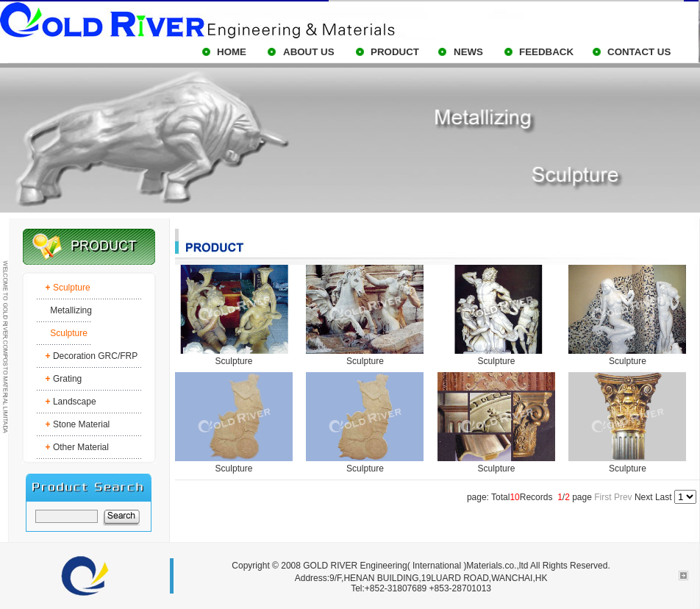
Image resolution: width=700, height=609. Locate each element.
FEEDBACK (546, 52)
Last (664, 497)
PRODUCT (395, 52)
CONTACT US (639, 52)
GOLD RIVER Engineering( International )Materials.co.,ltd (415, 566)
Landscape (75, 402)
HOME (232, 52)
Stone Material (81, 424)
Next (644, 497)
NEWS (468, 52)
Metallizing (71, 310)
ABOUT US (309, 52)
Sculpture (234, 361)
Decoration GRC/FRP (95, 356)
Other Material (81, 447)
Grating (67, 379)
